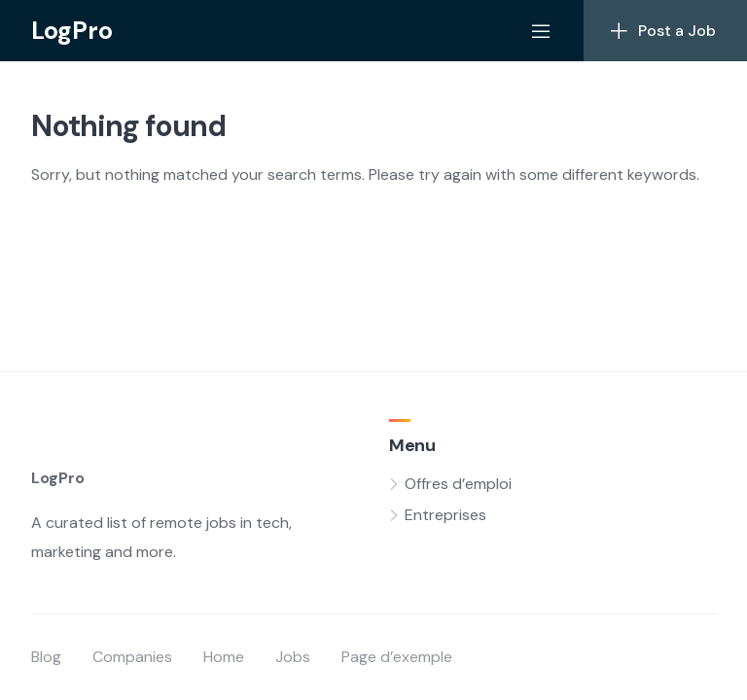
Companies (132, 657)
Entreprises (445, 515)
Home (224, 657)
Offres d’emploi (458, 484)
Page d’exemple (397, 657)
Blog (46, 657)
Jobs (293, 657)
